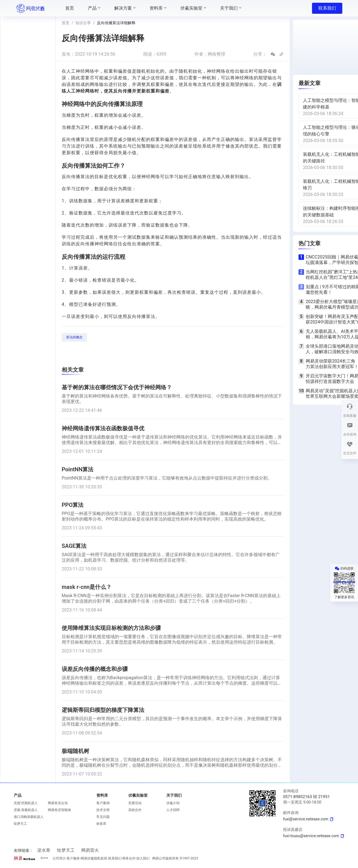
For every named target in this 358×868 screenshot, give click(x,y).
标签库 (101, 824)
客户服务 (73, 858)
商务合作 (129, 858)
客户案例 (103, 803)
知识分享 (83, 23)
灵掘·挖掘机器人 (26, 803)
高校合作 (135, 810)
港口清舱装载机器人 (29, 817)
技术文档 (103, 810)
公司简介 (59, 858)
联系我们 (327, 8)
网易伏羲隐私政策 (94, 858)
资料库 (102, 795)
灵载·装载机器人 (26, 810)
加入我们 (143, 858)
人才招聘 (173, 810)
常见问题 (103, 817)
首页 (66, 23)
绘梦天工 (20, 824)
